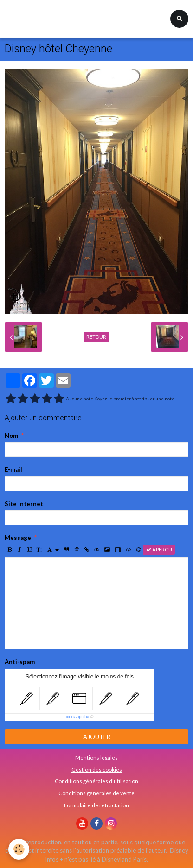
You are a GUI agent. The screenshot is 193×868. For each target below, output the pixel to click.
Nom (11, 436)
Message (18, 538)
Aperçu (159, 549)
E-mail (13, 469)
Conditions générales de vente (96, 793)
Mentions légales (96, 757)
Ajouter (97, 737)
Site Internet (24, 504)
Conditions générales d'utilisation (96, 781)
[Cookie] (19, 849)
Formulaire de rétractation (96, 805)
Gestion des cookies (97, 769)
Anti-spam (20, 662)
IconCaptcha (78, 717)
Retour (96, 337)
